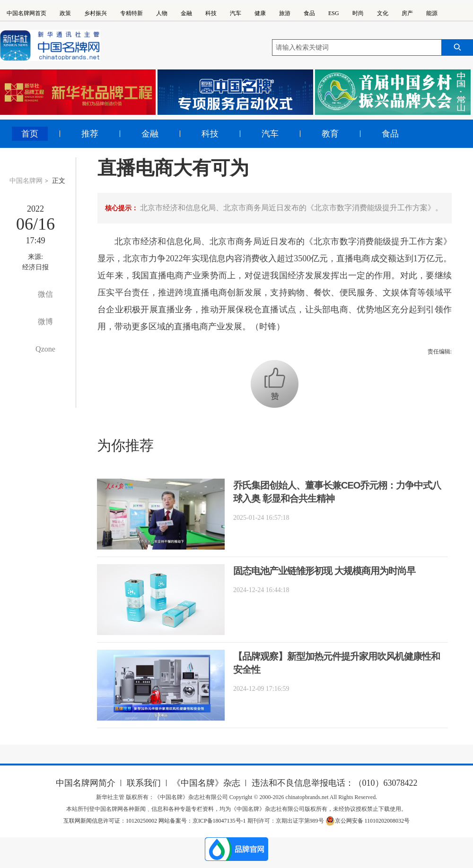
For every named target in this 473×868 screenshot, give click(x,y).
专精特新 (131, 13)
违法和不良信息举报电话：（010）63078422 (335, 783)
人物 (162, 13)
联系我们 (144, 783)
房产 (407, 13)
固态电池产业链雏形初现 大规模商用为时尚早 (324, 571)
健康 (260, 13)
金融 (186, 13)
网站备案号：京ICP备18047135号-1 (202, 821)
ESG (334, 13)
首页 (30, 134)
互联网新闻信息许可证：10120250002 (111, 821)
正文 (59, 181)
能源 (432, 13)
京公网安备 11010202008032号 (368, 821)
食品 (309, 13)
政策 (65, 13)
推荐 (90, 134)
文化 (383, 13)
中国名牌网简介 (86, 783)
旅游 (285, 13)
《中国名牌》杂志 (206, 783)
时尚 (358, 13)
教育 (330, 134)
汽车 (236, 13)
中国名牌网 (26, 181)
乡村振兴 (96, 13)
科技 (211, 13)
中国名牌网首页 (26, 13)
